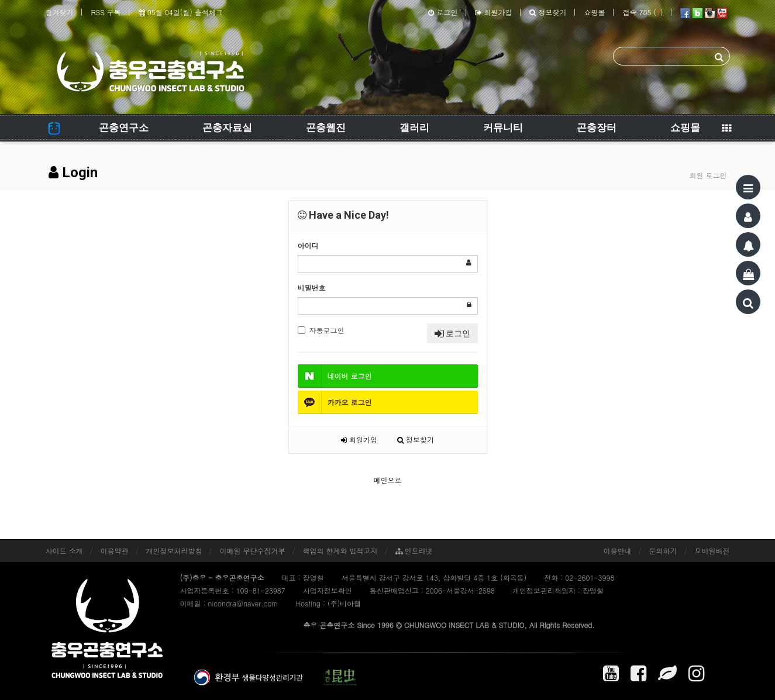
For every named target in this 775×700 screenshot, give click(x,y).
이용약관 (115, 551)
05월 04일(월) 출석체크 (181, 12)
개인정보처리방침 (174, 551)
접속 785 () (643, 12)
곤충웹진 (326, 127)
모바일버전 (712, 551)
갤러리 (414, 127)
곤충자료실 (227, 127)
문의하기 (663, 551)
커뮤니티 (503, 127)
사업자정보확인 (328, 590)
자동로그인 (321, 330)
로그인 (443, 12)
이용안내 (618, 551)
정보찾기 (548, 12)
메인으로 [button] (388, 480)
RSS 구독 (106, 12)
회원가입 (493, 12)
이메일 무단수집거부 (253, 551)
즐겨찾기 (60, 12)
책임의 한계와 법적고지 (340, 551)
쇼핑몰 (594, 12)
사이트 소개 (64, 551)
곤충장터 (597, 127)
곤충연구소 (124, 127)
